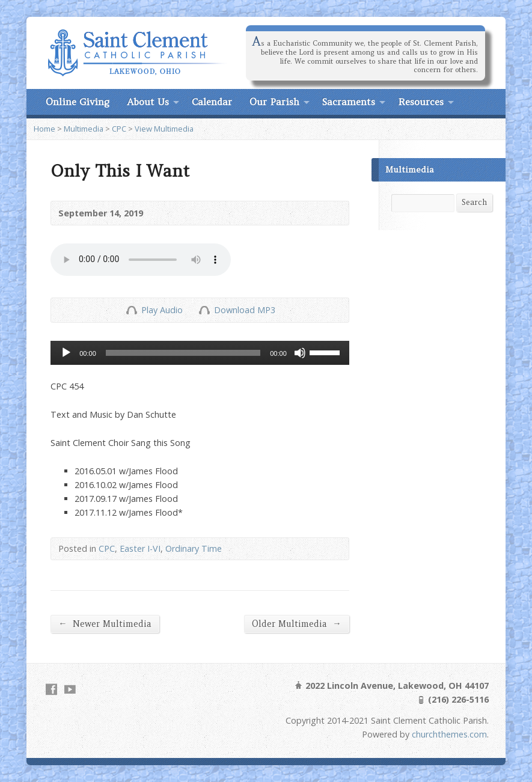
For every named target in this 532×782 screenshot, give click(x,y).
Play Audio (131, 310)
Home (44, 129)
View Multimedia (164, 129)
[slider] (183, 353)
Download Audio (204, 310)
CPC (119, 129)
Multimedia (84, 129)
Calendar (212, 102)
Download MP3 (245, 310)
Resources (421, 102)
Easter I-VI (140, 548)
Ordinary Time (194, 548)
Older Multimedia (296, 624)
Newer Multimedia (105, 624)
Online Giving (78, 102)
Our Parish (274, 102)
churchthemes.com (449, 734)
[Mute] (300, 353)
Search (474, 202)
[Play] (66, 353)
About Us (148, 102)
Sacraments (349, 102)
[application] (200, 353)
